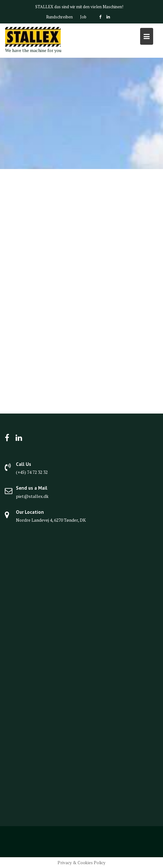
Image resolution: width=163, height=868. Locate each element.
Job (83, 17)
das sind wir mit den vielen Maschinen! (89, 7)
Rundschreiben (59, 17)
